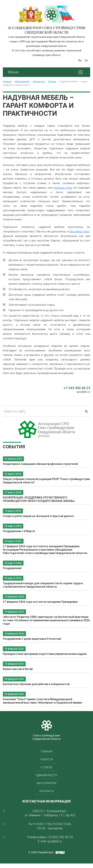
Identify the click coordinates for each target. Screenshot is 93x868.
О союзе (46, 767)
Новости (47, 759)
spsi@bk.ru (83, 392)
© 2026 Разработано (41, 852)
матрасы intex (63, 188)
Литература (39, 82)
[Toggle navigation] (81, 72)
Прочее (52, 82)
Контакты (47, 791)
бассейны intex (79, 231)
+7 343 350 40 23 (77, 388)
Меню (13, 72)
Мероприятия (22, 82)
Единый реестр (47, 775)
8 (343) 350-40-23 (61, 837)
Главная (7, 82)
